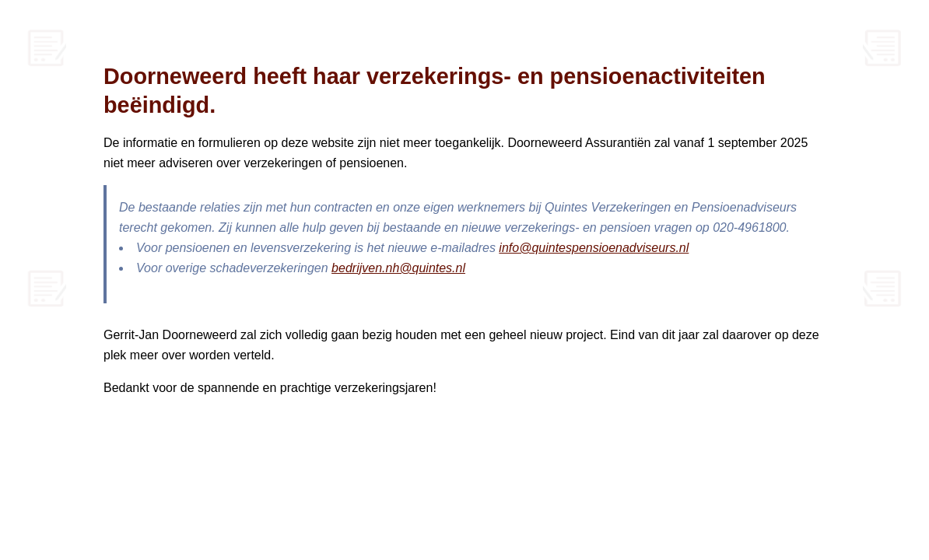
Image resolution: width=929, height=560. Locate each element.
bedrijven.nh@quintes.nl (398, 268)
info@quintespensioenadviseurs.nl (594, 248)
